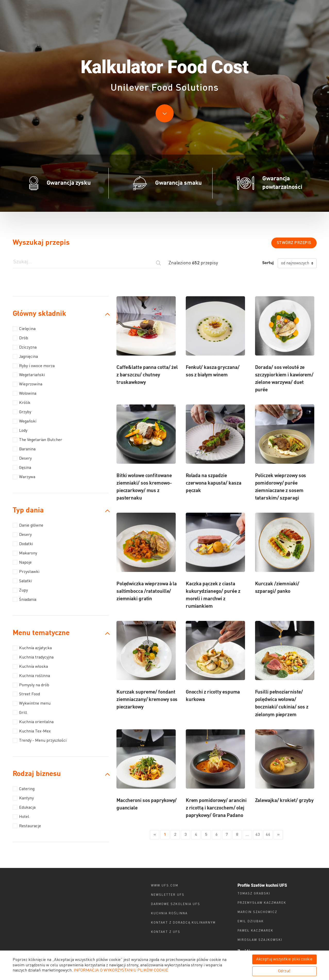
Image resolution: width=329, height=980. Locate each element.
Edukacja (24, 807)
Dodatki (23, 544)
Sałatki (22, 581)
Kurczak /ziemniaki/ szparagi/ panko (277, 588)
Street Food (26, 694)
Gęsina (22, 468)
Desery (22, 458)
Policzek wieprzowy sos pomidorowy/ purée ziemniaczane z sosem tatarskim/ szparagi (281, 487)
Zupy (20, 590)
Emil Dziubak (251, 922)
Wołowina (24, 393)
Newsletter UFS (168, 895)
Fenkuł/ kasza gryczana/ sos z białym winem (213, 371)
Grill (20, 713)
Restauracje (27, 826)
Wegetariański (29, 375)
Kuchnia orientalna (33, 722)
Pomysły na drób (31, 685)
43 (258, 835)
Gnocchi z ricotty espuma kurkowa (213, 696)
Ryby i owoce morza (34, 366)
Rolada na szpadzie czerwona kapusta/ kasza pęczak (214, 483)
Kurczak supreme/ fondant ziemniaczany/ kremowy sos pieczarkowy (147, 700)
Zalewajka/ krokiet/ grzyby (284, 801)
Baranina (24, 449)
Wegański (24, 421)
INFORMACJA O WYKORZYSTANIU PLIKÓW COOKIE (121, 970)
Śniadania (24, 599)
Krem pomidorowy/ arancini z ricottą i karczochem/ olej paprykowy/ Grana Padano (216, 808)
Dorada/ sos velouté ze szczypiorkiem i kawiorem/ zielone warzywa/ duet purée (284, 379)
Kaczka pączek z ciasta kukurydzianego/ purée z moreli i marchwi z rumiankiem (213, 595)
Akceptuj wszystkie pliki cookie (284, 959)
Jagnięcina (25, 357)
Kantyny (23, 798)
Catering (24, 789)
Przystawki (26, 572)
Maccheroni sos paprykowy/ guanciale (147, 804)
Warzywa (24, 477)
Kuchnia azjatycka (32, 648)
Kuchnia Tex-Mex (32, 731)
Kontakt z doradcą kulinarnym (183, 923)
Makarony (25, 553)
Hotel (21, 817)
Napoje (22, 562)
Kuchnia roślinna (31, 676)
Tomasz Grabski (254, 894)
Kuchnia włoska (30, 666)
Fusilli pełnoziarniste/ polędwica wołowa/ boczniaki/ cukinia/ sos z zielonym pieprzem (282, 703)
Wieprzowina (27, 384)
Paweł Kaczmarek (255, 931)
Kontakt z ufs (166, 932)
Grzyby (22, 412)
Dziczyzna (25, 347)
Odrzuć (284, 971)
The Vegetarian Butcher (37, 440)
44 (268, 835)
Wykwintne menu (32, 703)
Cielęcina (24, 329)
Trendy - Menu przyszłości (40, 740)
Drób (20, 338)
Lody (20, 430)
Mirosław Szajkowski (260, 940)
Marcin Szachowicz (257, 912)
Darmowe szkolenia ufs (176, 904)
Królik (22, 403)
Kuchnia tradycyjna (33, 657)
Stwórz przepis (294, 243)
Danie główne (28, 525)
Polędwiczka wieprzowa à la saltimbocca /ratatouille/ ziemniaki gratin (147, 591)
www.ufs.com (165, 886)
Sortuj (268, 263)
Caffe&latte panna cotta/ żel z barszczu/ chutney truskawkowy (147, 375)
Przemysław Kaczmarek (262, 903)
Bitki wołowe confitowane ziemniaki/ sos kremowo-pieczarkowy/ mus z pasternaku (144, 487)
